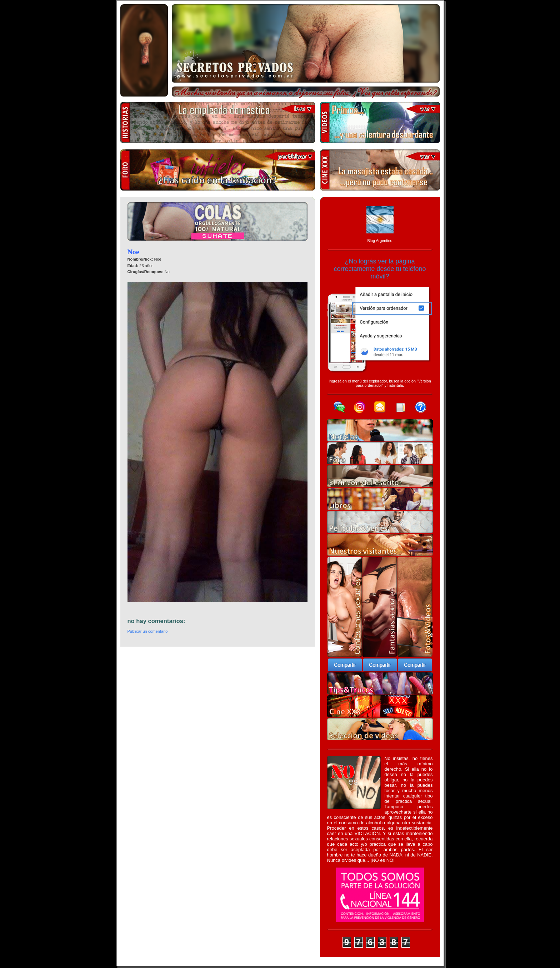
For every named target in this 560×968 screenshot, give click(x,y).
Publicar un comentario (148, 631)
